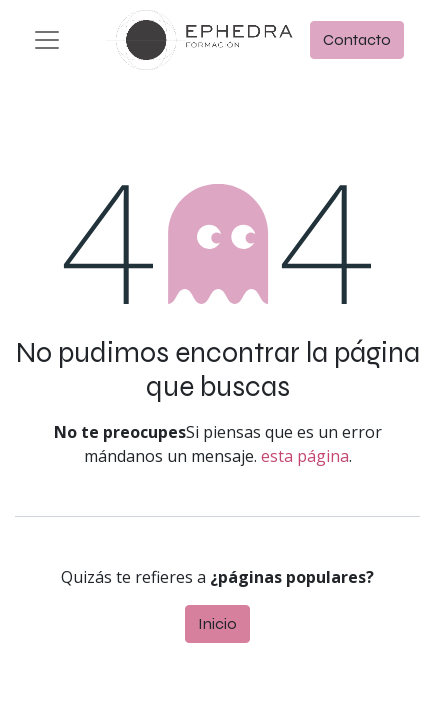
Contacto (357, 39)
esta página (305, 456)
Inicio (217, 623)
